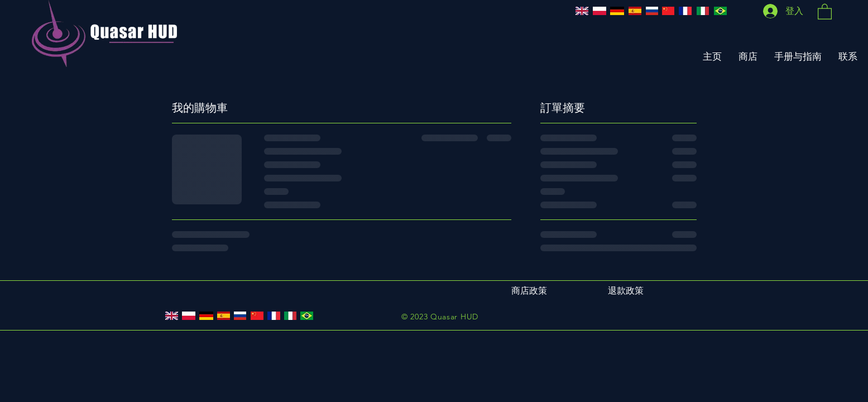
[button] (825, 11)
